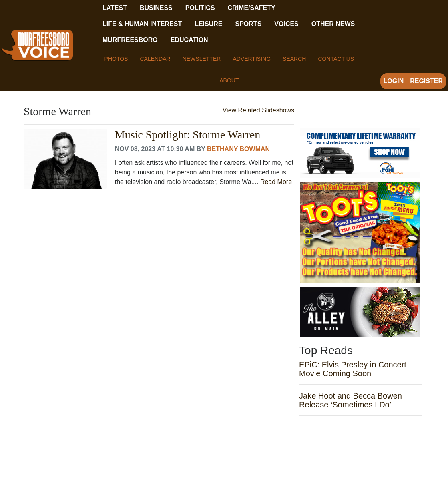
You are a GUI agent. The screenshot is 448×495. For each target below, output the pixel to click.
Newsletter (202, 59)
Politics (200, 8)
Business (156, 8)
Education (189, 40)
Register (426, 81)
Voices (286, 24)
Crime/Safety (252, 8)
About (229, 80)
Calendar (155, 59)
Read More (276, 182)
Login (394, 81)
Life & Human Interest (142, 24)
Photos (116, 59)
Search (294, 59)
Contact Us (336, 59)
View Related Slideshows (258, 110)
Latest (115, 8)
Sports (249, 24)
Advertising (252, 59)
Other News (333, 24)
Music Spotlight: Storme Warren (188, 135)
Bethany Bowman (238, 149)
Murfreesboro (130, 40)
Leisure (208, 24)
